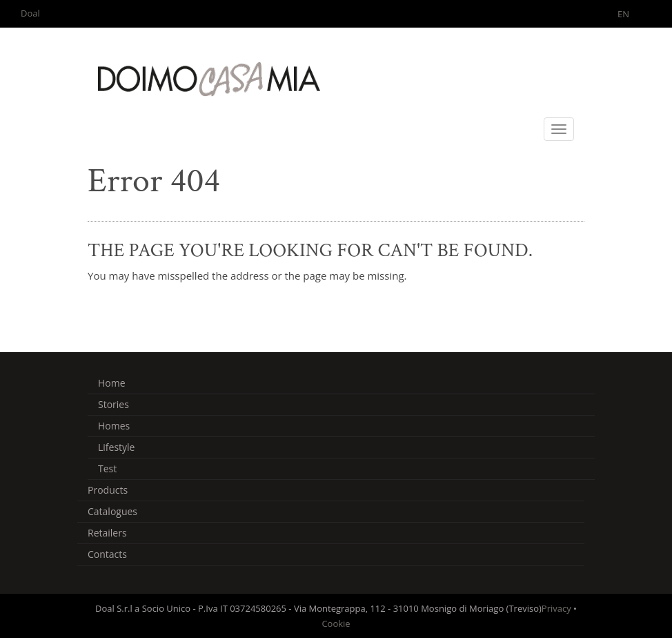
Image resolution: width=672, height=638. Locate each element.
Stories (113, 404)
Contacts (107, 554)
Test (107, 468)
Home (112, 383)
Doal (30, 13)
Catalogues (112, 511)
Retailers (107, 533)
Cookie (336, 623)
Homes (114, 426)
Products (108, 490)
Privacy (556, 608)
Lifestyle (116, 447)
